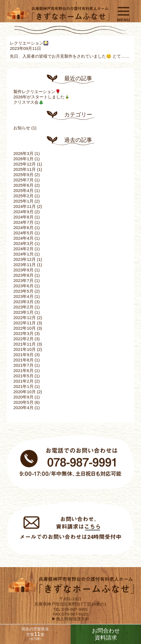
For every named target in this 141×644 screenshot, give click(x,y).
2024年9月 (23, 212)
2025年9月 (23, 175)
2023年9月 (23, 270)
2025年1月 (23, 201)
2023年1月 (23, 312)
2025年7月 (23, 180)
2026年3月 (23, 153)
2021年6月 (23, 370)
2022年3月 (23, 333)
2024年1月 (23, 254)
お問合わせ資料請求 (106, 634)
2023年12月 (25, 259)
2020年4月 (23, 408)
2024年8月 (23, 217)
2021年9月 (23, 355)
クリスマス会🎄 (29, 102)
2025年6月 (23, 185)
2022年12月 (25, 318)
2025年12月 (25, 164)
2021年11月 (25, 344)
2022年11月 (25, 323)
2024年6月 (23, 228)
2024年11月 (25, 206)
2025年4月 (23, 190)
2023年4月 (23, 296)
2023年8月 (23, 275)
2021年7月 (23, 365)
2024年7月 (23, 222)
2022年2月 (23, 339)
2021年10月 (25, 349)
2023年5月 (23, 291)
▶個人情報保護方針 (70, 619)
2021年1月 (23, 386)
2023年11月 (25, 265)
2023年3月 (23, 302)
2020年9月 (23, 397)
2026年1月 (23, 159)
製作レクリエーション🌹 (37, 92)
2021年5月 (23, 376)
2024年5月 (23, 233)
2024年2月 (23, 249)
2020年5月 (23, 402)
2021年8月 (23, 360)
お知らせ (22, 128)
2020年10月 (25, 392)
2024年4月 (23, 238)
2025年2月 (23, 196)
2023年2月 (23, 307)
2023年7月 (23, 280)
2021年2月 (23, 381)
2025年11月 (25, 169)
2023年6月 (23, 286)
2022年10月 (25, 328)
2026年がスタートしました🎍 (42, 97)
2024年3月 (23, 243)
